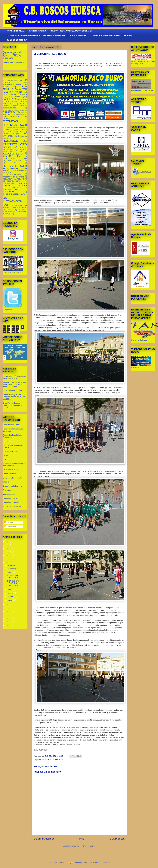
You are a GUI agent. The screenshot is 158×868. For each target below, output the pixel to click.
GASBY (10, 136)
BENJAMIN (22, 94)
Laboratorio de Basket (12, 425)
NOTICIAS (10, 166)
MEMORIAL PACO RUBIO (52, 760)
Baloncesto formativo (11, 470)
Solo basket (8, 490)
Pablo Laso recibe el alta (13, 391)
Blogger (109, 863)
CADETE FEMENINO (79, 35)
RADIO (22, 177)
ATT (16, 92)
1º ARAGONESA (10, 80)
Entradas (9, 522)
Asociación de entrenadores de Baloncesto (14, 465)
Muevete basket (9, 494)
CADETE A (20, 99)
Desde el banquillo (10, 474)
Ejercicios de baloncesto (12, 486)
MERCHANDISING (15, 163)
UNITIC (24, 208)
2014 (8, 608)
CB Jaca (6, 455)
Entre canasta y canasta (12, 478)
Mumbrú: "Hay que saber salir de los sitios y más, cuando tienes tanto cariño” (15, 384)
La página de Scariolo (11, 502)
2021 (8, 545)
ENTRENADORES (14, 132)
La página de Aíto (10, 498)
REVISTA (23, 185)
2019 (8, 552)
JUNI (22, 154)
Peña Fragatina (9, 441)
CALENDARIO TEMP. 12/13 (13, 110)
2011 (8, 618)
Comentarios (10, 527)
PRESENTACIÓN (9, 177)
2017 (8, 559)
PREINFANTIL (8, 175)
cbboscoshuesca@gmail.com (14, 62)
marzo (10, 593)
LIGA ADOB (22, 159)
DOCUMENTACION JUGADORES (14, 128)
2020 (8, 548)
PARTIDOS (7, 168)
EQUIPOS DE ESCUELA (17, 40)
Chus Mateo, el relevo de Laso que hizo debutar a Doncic (13, 405)
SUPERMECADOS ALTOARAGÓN (10, 191)
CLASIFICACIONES (11, 116)
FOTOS (24, 134)
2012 (8, 615)
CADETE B (8, 101)
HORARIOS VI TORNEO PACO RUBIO (14, 583)
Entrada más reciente (44, 839)
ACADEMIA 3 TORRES (13, 84)
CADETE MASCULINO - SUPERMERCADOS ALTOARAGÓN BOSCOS (36, 35)
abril (10, 590)
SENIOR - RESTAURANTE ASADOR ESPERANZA (72, 31)
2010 (8, 622)
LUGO (86, 863)
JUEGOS (19, 152)
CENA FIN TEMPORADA (15, 114)
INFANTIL (8, 147)
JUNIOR (7, 156)
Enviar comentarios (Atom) (85, 846)
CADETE (7, 99)
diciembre (12, 565)
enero (10, 600)
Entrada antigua (117, 839)
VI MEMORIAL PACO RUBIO (14, 576)
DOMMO (6, 129)
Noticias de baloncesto (12, 506)
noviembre (12, 569)
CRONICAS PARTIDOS (10, 123)
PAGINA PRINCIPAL (15, 31)
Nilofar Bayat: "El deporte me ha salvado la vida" (14, 377)
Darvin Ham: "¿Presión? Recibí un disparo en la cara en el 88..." (14, 397)
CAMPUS (24, 112)
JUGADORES (8, 154)
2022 (8, 542)
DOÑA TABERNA (21, 130)
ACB (5, 460)
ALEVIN (6, 87)
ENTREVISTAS (9, 134)
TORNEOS (15, 208)
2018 (8, 555)
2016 (8, 562)
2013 (8, 611)
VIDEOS (9, 210)
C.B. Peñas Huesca (11, 451)
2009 (8, 625)
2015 (8, 604)
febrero (11, 596)
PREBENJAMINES (9, 173)
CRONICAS (7, 119)
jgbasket (6, 482)
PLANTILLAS (20, 170)
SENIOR (15, 187)
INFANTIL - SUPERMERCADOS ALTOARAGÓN (112, 35)
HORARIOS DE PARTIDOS (15, 142)
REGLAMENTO (8, 179)
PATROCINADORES (37, 31)
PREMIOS (21, 175)
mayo (10, 572)
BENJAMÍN (14, 96)
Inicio (82, 839)
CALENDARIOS (9, 112)
